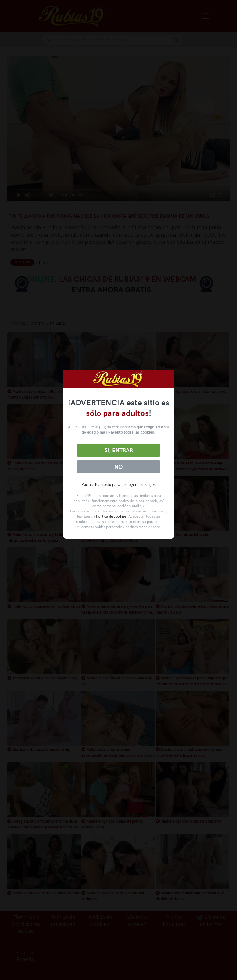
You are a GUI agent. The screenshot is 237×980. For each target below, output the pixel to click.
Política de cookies (111, 516)
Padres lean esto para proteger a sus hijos (118, 484)
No (118, 467)
